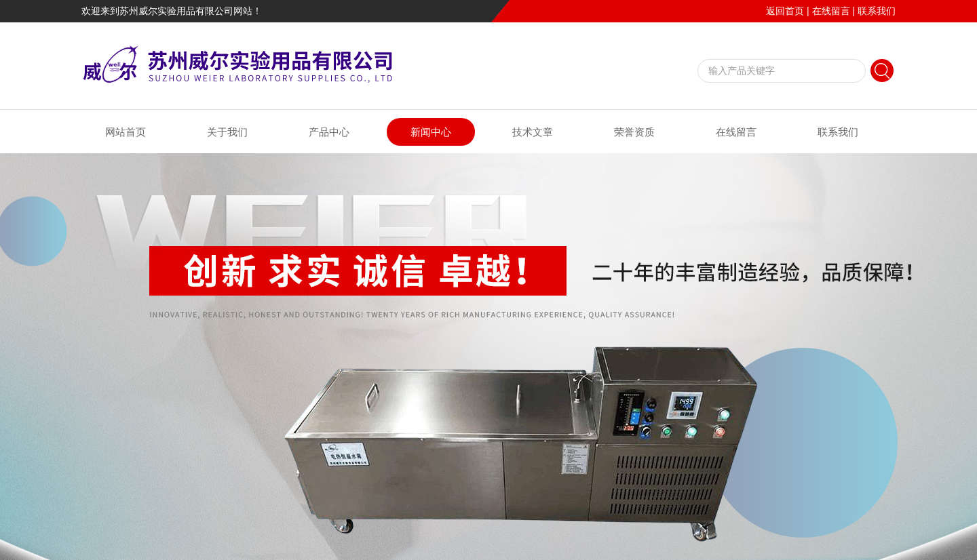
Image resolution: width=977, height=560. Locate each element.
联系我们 (877, 11)
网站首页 (126, 132)
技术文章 (533, 132)
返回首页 (785, 11)
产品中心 (329, 132)
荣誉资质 (634, 132)
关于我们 (227, 132)
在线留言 (831, 11)
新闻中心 (431, 132)
